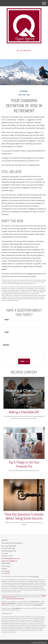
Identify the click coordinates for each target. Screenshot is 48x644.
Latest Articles (6, 566)
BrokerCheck (36, 576)
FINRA (3, 603)
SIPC (6, 603)
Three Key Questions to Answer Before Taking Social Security (24, 516)
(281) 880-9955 (24, 50)
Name (7, 320)
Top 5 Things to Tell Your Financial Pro (24, 464)
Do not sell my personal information (15, 598)
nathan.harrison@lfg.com (9, 561)
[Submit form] (24, 361)
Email (7, 332)
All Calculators (6, 571)
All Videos (4, 569)
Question (6, 345)
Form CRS (7, 573)
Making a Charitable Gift (24, 412)
